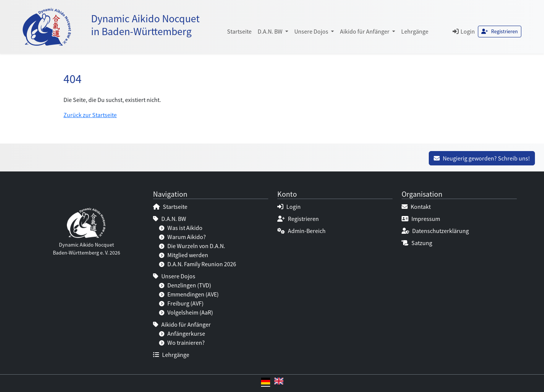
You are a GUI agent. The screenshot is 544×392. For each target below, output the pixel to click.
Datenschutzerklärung (435, 231)
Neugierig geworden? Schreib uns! (482, 158)
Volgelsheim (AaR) (186, 312)
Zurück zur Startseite (90, 115)
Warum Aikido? (182, 237)
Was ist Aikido (181, 228)
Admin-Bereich (301, 231)
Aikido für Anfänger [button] (365, 31)
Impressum (421, 219)
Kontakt (416, 207)
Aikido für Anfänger (182, 324)
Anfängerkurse (182, 333)
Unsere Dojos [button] (312, 31)
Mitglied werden (184, 255)
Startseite (239, 31)
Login (464, 31)
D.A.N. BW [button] (271, 31)
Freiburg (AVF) (181, 303)
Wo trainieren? (182, 343)
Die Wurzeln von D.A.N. (192, 246)
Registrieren (500, 31)
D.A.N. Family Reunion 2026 (198, 264)
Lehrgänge (415, 31)
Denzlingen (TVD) (185, 285)
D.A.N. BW (170, 219)
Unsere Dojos (174, 276)
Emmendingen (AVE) (189, 294)
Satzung (417, 243)
